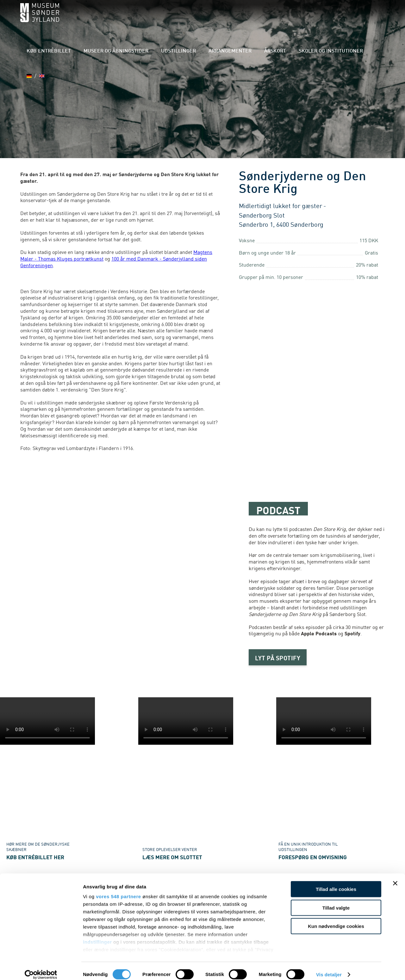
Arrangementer (245, 19)
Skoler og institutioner (329, 19)
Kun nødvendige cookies (336, 919)
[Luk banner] (395, 877)
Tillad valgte (336, 901)
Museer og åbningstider (150, 19)
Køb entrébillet (92, 19)
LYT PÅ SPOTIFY (279, 658)
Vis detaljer (329, 968)
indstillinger (97, 935)
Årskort (282, 19)
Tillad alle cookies (336, 882)
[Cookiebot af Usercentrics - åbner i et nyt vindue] (41, 968)
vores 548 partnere (118, 890)
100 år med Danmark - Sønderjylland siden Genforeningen (114, 262)
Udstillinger (203, 19)
